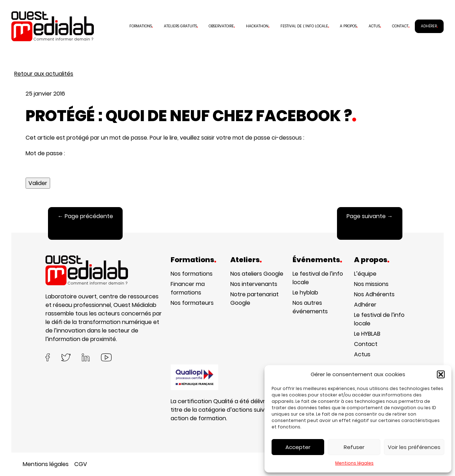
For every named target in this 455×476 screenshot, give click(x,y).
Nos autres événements (310, 307)
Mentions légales (354, 463)
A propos (348, 26)
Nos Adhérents (374, 294)
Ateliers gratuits (180, 26)
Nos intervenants (254, 284)
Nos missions (371, 284)
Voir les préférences (414, 447)
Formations (141, 26)
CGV (81, 464)
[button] (441, 374)
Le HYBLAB (367, 334)
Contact (400, 26)
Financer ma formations (188, 288)
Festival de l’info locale (304, 26)
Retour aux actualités (44, 74)
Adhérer (429, 26)
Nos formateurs (192, 303)
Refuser (354, 447)
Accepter (298, 447)
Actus (374, 26)
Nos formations (192, 274)
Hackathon (257, 26)
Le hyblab (305, 293)
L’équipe (365, 274)
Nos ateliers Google (257, 274)
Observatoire (221, 26)
